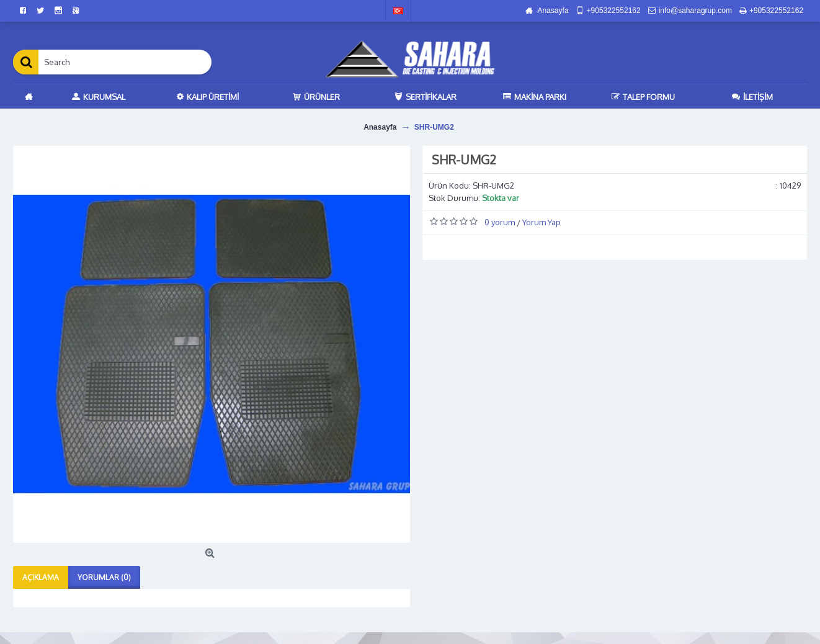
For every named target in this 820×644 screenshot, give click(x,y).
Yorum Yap (541, 222)
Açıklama (41, 577)
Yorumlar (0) (104, 577)
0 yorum (500, 222)
